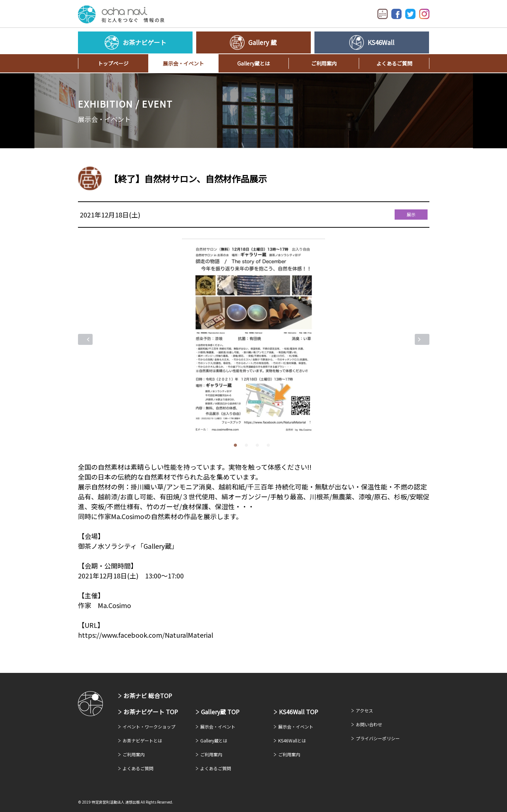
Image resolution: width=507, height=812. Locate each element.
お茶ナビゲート (121, 14)
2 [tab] (248, 446)
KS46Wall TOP (299, 712)
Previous (85, 339)
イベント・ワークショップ (149, 727)
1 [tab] (237, 446)
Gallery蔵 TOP (220, 712)
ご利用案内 (324, 63)
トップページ (113, 63)
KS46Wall (381, 42)
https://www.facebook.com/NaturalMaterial (146, 635)
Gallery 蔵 (262, 42)
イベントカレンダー (383, 14)
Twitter (410, 14)
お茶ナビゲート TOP (151, 712)
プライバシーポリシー (378, 738)
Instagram (424, 14)
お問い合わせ (369, 724)
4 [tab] (270, 446)
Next (422, 339)
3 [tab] (259, 446)
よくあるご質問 (394, 63)
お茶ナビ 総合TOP (148, 696)
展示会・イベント (183, 63)
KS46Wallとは (292, 740)
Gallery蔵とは (253, 63)
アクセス (364, 710)
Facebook (396, 14)
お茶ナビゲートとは (142, 740)
